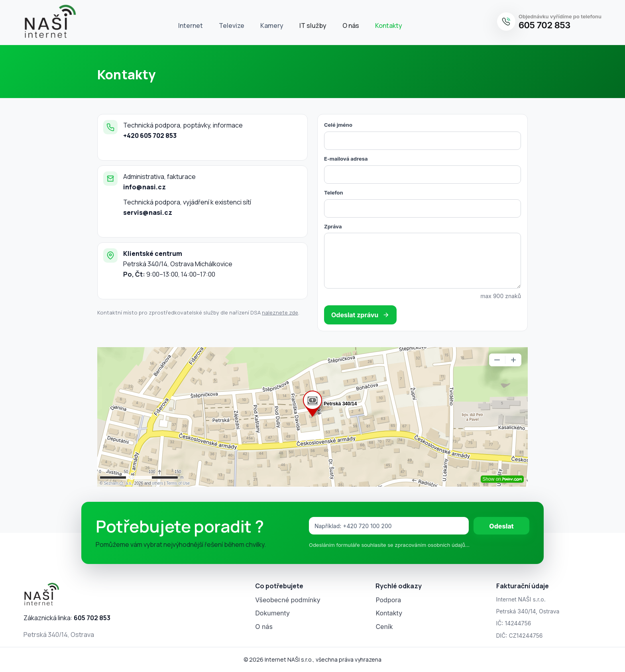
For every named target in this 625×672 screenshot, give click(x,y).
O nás (351, 26)
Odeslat (501, 526)
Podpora (388, 600)
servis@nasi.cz (148, 212)
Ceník (384, 627)
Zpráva (333, 226)
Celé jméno (338, 125)
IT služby (313, 26)
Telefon (334, 193)
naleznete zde (280, 312)
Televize (232, 26)
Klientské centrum (153, 253)
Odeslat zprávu (360, 315)
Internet (191, 26)
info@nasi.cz (144, 187)
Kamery (272, 26)
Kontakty (389, 26)
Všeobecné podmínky (288, 600)
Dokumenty (272, 613)
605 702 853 (544, 25)
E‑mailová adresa (346, 159)
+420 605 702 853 (150, 136)
